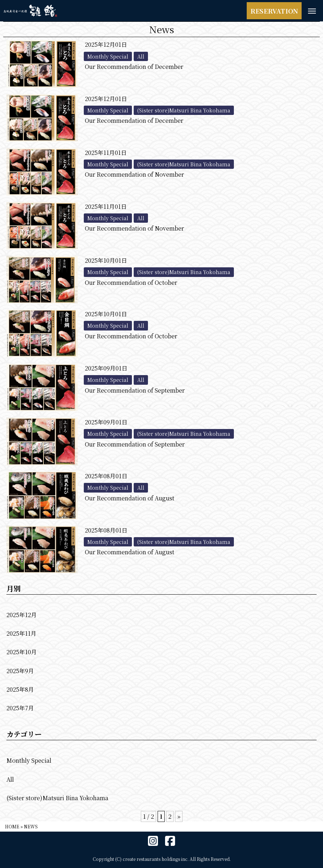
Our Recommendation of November (134, 174)
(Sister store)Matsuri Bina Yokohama (57, 798)
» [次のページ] (179, 816)
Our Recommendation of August (130, 498)
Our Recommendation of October (131, 282)
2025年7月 (20, 708)
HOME (12, 826)
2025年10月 (22, 652)
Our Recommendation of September (135, 390)
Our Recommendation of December (134, 67)
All (10, 779)
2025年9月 (20, 671)
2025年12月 (22, 615)
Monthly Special (29, 760)
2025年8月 (20, 689)
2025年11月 (21, 633)
